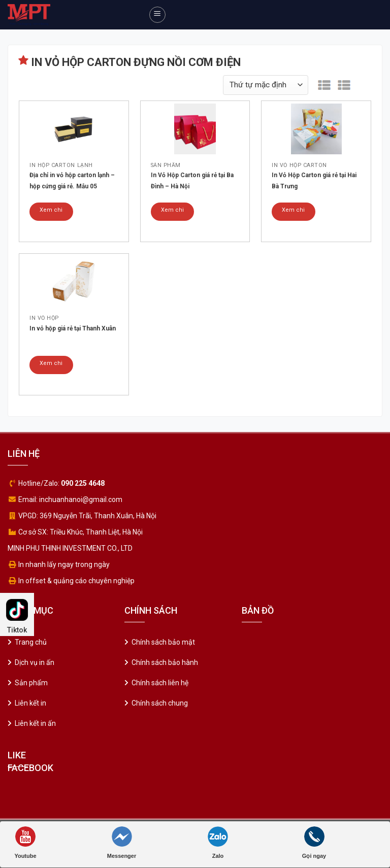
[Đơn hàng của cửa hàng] (266, 85)
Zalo (218, 843)
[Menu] (157, 15)
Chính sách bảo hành (165, 662)
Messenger (122, 843)
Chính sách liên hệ (160, 683)
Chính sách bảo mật (163, 642)
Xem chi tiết (51, 214)
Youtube (25, 843)
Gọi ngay (314, 843)
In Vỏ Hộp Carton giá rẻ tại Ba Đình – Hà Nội (192, 181)
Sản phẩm (31, 683)
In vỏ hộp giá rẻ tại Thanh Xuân (73, 328)
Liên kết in (30, 703)
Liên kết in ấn (35, 723)
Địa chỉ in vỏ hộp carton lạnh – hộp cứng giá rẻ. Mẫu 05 (72, 181)
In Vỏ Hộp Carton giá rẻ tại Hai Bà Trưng (314, 181)
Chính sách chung (160, 703)
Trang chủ (31, 642)
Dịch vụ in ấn (35, 662)
